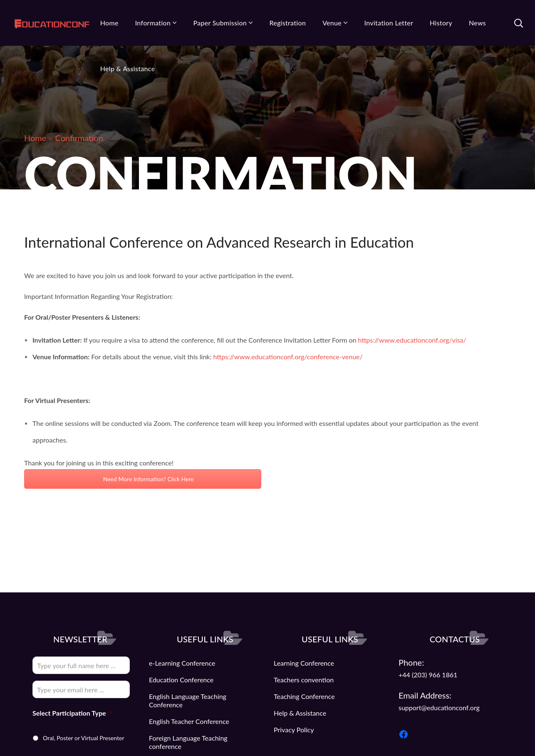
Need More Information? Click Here (143, 479)
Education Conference (181, 680)
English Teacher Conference (189, 721)
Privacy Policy (294, 730)
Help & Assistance (300, 713)
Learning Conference (304, 663)
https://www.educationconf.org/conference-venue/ (288, 357)
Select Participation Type (72, 713)
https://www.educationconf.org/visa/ (412, 340)
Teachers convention (304, 680)
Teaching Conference (304, 696)
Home (35, 138)
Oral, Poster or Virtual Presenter (83, 738)
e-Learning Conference (182, 663)
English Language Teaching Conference (188, 700)
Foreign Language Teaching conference (188, 742)
